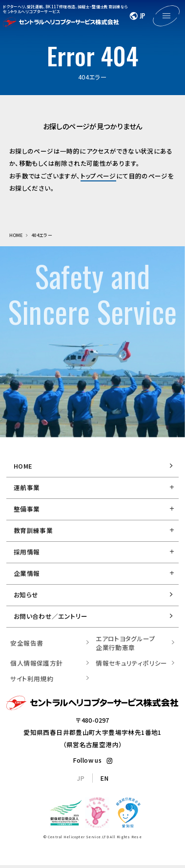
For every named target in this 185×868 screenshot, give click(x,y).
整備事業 (27, 509)
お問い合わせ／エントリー (51, 616)
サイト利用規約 (32, 679)
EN (104, 778)
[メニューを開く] (166, 16)
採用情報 (27, 552)
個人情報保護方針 (36, 663)
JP (81, 778)
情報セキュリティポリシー (132, 663)
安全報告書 (27, 643)
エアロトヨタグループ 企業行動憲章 (125, 643)
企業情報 (27, 573)
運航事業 (27, 487)
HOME (23, 466)
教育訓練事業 (33, 530)
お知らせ (26, 595)
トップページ (98, 176)
